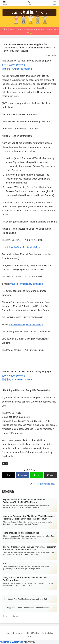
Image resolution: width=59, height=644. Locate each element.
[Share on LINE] (36, 475)
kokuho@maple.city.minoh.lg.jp (25, 247)
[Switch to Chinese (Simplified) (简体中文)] (18, 69)
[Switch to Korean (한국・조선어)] (13, 65)
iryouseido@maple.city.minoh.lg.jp (26, 284)
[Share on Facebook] (22, 475)
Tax (5, 464)
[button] (50, 475)
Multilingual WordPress (11, 642)
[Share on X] (9, 475)
